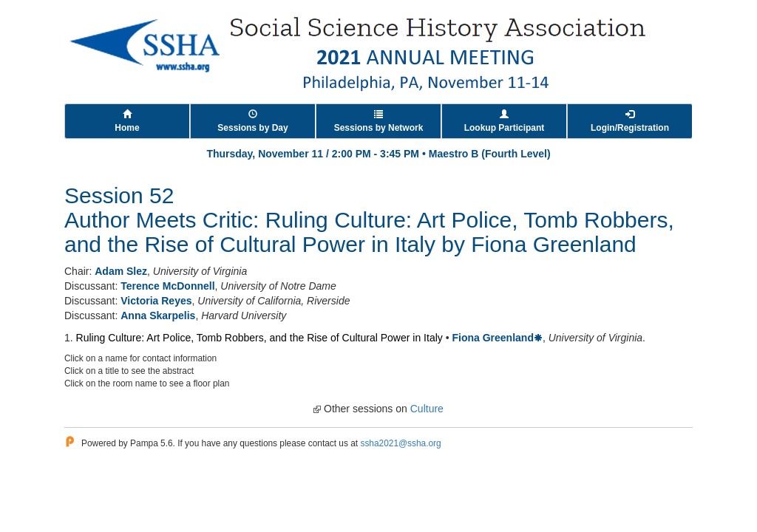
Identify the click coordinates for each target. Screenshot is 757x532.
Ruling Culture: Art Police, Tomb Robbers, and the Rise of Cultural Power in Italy (259, 338)
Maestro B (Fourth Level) (490, 154)
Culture (427, 409)
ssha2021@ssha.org (400, 443)
